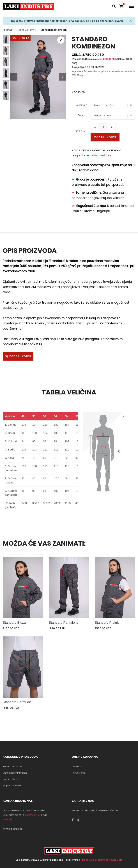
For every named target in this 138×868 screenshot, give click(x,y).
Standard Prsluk (107, 623)
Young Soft (116, 860)
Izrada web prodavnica (95, 860)
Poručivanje (79, 773)
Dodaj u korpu (105, 137)
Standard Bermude (17, 702)
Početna (9, 30)
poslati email (32, 815)
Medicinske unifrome (15, 773)
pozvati (7, 819)
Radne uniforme (28, 30)
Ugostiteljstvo (11, 779)
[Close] (131, 21)
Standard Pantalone (64, 623)
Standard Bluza (14, 623)
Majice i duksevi (12, 785)
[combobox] (113, 105)
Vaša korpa (78, 766)
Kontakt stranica (13, 829)
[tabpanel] (38, 77)
